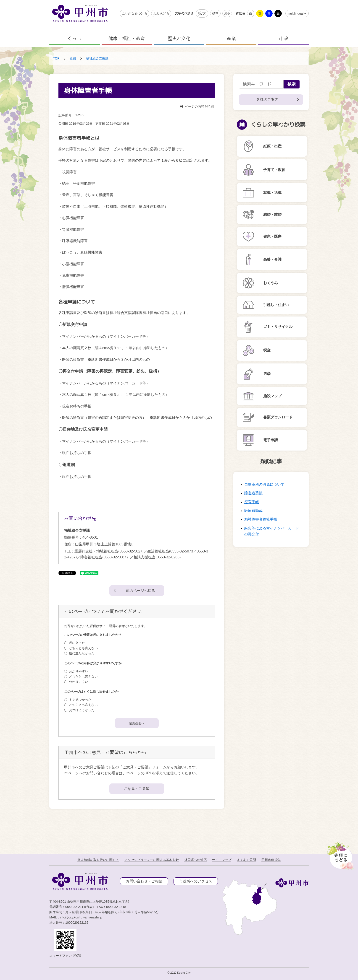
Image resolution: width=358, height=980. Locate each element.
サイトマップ (222, 860)
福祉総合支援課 (97, 58)
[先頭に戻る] (340, 854)
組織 (73, 58)
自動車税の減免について (264, 484)
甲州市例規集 (271, 860)
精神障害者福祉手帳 (261, 519)
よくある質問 (246, 860)
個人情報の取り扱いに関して (98, 860)
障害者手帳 (253, 493)
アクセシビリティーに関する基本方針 (152, 860)
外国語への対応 (195, 860)
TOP (56, 58)
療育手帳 (252, 502)
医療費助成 (253, 511)
